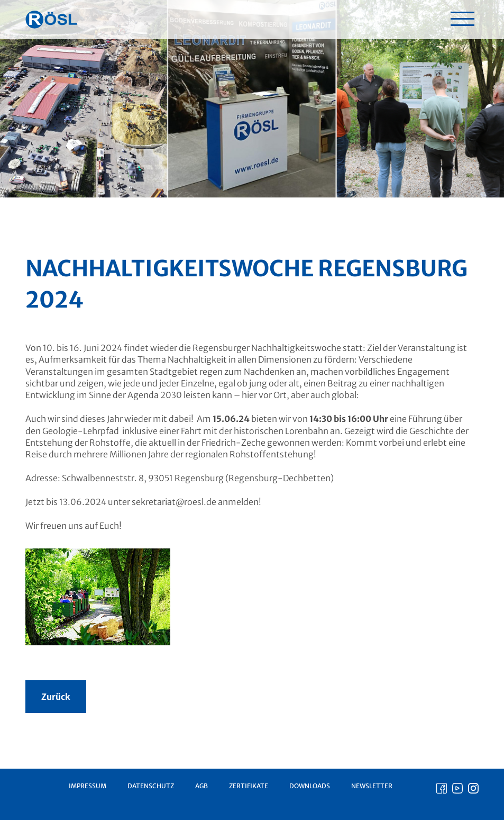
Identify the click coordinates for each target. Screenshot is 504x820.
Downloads (310, 786)
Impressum (88, 786)
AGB (201, 786)
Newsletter (372, 786)
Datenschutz (151, 786)
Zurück (56, 697)
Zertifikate (249, 786)
